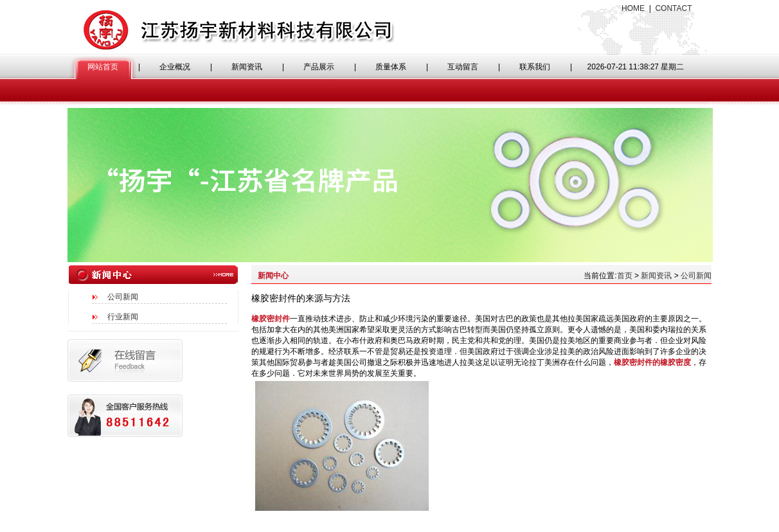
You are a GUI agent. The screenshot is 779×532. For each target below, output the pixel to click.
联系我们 (535, 67)
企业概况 (175, 67)
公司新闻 (123, 297)
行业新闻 (123, 317)
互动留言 (463, 67)
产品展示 (319, 67)
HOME (633, 8)
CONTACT (673, 8)
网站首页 (103, 67)
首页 (625, 276)
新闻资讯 (247, 67)
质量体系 (391, 67)
